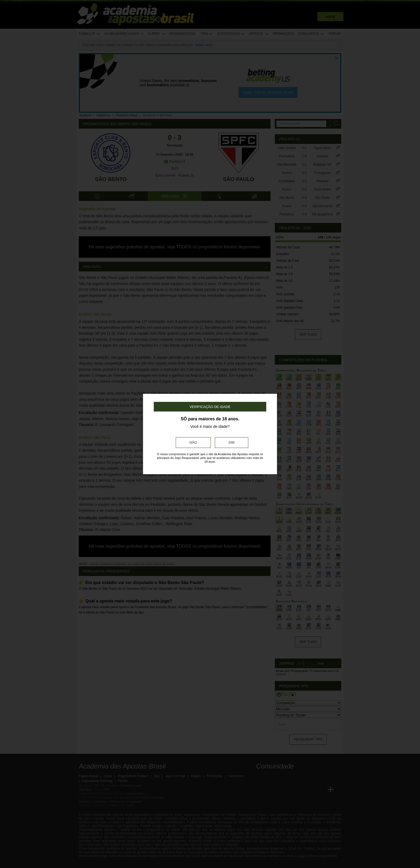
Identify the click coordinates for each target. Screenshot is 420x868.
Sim (232, 442)
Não (193, 442)
